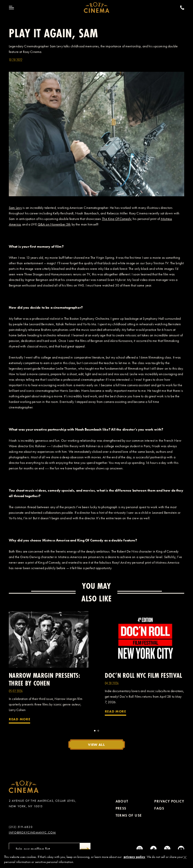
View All (96, 745)
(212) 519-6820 (21, 827)
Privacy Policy (169, 801)
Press (121, 808)
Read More (19, 719)
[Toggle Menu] (11, 8)
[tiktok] (153, 849)
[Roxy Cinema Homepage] (97, 8)
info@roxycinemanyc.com (32, 832)
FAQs (159, 808)
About (122, 801)
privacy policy (134, 858)
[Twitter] (167, 849)
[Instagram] (140, 849)
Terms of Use (129, 815)
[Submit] (85, 849)
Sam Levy (15, 208)
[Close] (185, 859)
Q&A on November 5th (54, 224)
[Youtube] (181, 849)
